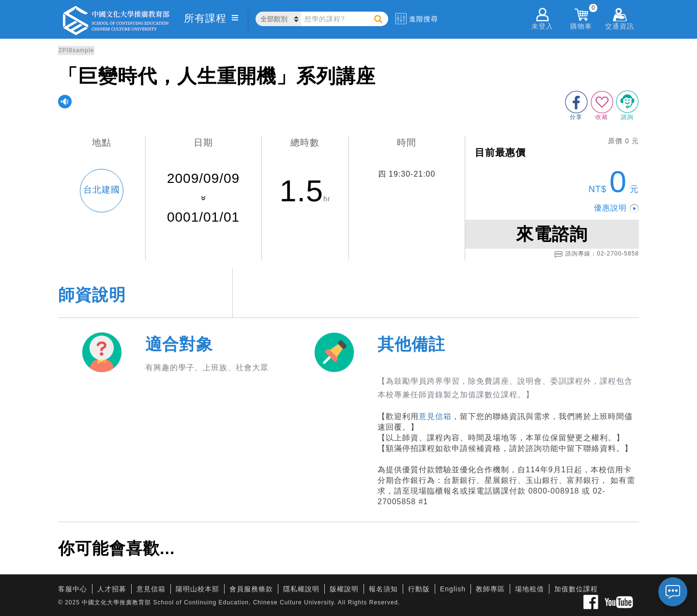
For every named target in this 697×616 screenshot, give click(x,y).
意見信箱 (435, 416)
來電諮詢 (552, 234)
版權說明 (344, 589)
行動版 (419, 589)
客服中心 (73, 589)
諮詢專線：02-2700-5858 (597, 254)
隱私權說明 (301, 589)
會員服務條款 (251, 589)
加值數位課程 (576, 589)
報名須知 (383, 589)
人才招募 (112, 589)
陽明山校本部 (197, 589)
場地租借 (530, 589)
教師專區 (490, 589)
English (453, 589)
